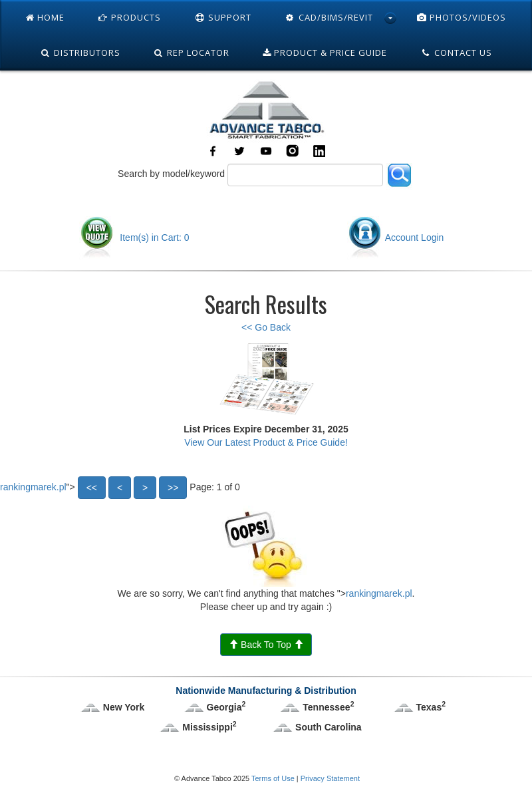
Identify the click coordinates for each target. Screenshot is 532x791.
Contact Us (456, 53)
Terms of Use (273, 778)
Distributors (80, 53)
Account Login (396, 237)
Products (130, 17)
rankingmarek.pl (33, 486)
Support (223, 17)
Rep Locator (192, 53)
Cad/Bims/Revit (329, 17)
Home (45, 17)
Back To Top (266, 645)
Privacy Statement (330, 778)
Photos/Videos (462, 17)
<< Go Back (266, 327)
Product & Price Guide (325, 53)
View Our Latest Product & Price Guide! (266, 442)
